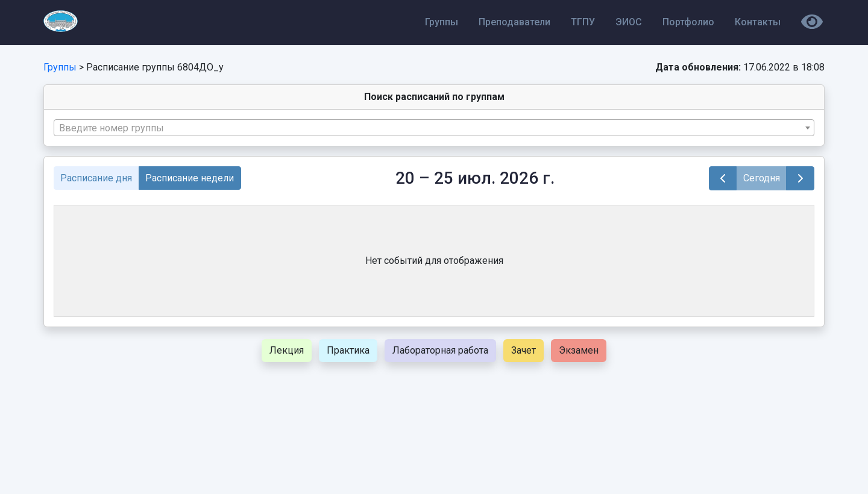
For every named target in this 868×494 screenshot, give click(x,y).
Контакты (758, 22)
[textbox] (434, 128)
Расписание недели (190, 178)
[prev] (723, 178)
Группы (442, 22)
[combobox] (434, 128)
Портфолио (688, 22)
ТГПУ (583, 22)
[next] (800, 178)
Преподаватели (514, 22)
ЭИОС (629, 22)
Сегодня (762, 178)
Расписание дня (96, 178)
